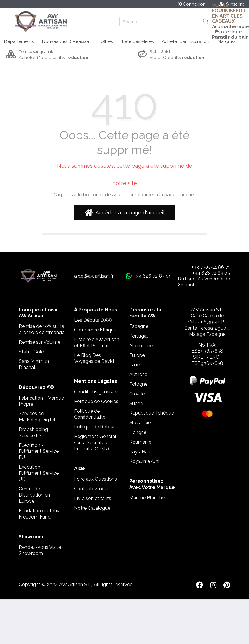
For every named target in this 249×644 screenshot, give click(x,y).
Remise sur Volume (40, 342)
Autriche (138, 374)
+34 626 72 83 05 (211, 273)
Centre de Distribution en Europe (34, 495)
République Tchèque (152, 413)
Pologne (138, 384)
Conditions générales (97, 392)
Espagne (139, 326)
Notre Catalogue (92, 508)
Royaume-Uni (144, 461)
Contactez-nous (92, 489)
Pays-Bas (140, 452)
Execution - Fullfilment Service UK (39, 473)
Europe (137, 355)
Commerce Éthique (95, 330)
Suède (136, 404)
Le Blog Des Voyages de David (94, 358)
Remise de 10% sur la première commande (42, 329)
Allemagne (141, 346)
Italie (134, 365)
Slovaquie (140, 423)
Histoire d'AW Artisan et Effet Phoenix (97, 343)
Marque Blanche (147, 498)
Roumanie (140, 442)
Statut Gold (31, 352)
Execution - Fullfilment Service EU (39, 451)
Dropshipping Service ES (33, 432)
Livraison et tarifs (93, 498)
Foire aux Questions (96, 479)
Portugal (138, 336)
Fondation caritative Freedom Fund (40, 514)
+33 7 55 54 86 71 (211, 267)
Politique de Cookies (96, 401)
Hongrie (138, 432)
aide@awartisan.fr (94, 276)
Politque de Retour (94, 427)
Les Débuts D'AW (93, 320)
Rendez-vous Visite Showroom (40, 550)
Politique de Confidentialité (90, 414)
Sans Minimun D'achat (34, 364)
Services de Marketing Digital (37, 417)
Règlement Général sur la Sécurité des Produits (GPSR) (95, 443)
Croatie (137, 394)
